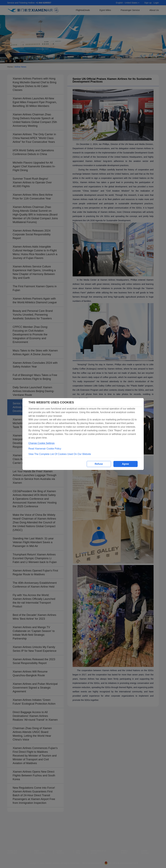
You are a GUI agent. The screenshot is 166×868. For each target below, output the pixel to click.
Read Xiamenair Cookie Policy (45, 449)
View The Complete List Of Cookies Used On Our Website (60, 454)
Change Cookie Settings (42, 443)
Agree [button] (125, 464)
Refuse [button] (99, 464)
